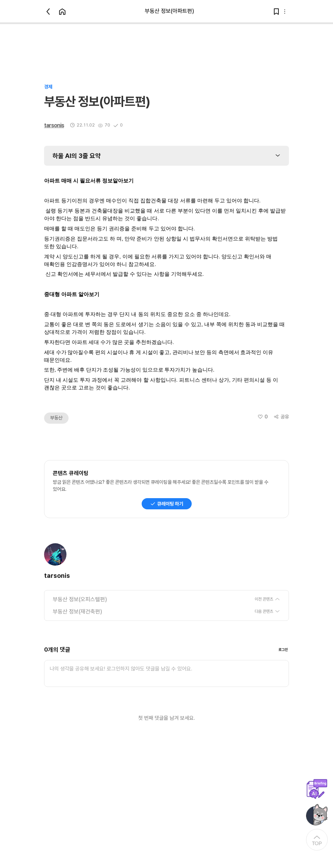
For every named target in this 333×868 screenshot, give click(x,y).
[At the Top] (317, 840)
